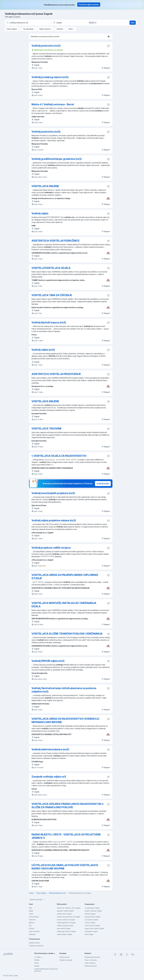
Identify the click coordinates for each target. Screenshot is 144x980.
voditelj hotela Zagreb (64, 914)
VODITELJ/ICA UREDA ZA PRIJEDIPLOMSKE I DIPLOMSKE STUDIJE (65, 577)
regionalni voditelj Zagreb (65, 911)
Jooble (16, 976)
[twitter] (127, 954)
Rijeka (31, 911)
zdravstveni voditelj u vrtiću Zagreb (69, 908)
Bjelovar (32, 923)
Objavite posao (64, 957)
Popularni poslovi (34, 943)
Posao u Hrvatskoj (91, 960)
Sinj (30, 926)
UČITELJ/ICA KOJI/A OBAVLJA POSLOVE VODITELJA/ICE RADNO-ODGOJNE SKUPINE (65, 867)
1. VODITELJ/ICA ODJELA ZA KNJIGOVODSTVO (59, 456)
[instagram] (121, 954)
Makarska (32, 934)
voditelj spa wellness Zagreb (66, 931)
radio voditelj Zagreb (64, 928)
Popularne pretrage (37, 899)
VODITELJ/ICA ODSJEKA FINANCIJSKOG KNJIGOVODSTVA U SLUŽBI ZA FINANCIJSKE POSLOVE (67, 806)
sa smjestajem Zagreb (92, 908)
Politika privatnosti (91, 966)
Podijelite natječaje (66, 960)
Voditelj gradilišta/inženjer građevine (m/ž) (57, 159)
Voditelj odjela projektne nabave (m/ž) (54, 520)
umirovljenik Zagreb (91, 931)
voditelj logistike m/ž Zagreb (66, 923)
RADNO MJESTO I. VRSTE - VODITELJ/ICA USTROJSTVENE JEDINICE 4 (66, 836)
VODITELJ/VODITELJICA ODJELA (51, 268)
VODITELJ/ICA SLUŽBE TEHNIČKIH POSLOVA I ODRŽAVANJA (67, 634)
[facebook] (115, 954)
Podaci (37, 963)
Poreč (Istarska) (34, 931)
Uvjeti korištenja (90, 963)
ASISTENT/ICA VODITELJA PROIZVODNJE (56, 374)
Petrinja (32, 928)
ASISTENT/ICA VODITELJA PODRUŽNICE (55, 241)
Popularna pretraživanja (92, 957)
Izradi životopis (103, 484)
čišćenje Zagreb (90, 914)
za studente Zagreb (91, 920)
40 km (93, 23)
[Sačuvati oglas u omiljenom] (108, 46)
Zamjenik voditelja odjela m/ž (49, 777)
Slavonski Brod (34, 917)
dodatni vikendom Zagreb (93, 911)
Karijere (37, 966)
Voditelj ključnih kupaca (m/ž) (49, 322)
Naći (133, 23)
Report (106, 68)
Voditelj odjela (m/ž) (43, 350)
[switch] (109, 36)
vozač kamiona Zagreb (92, 926)
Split (30, 908)
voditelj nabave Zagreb (64, 934)
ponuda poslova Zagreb (92, 917)
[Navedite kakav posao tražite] (28, 23)
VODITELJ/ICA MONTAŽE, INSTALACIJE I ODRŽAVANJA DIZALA (64, 605)
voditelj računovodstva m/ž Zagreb (68, 917)
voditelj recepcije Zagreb (65, 926)
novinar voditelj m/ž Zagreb (66, 920)
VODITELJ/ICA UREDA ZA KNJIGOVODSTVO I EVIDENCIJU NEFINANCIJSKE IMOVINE (65, 720)
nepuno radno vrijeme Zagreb (94, 928)
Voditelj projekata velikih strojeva (51, 548)
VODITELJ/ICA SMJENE (45, 186)
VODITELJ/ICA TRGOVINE (47, 429)
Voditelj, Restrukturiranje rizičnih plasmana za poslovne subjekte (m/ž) (64, 690)
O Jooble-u (38, 957)
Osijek (31, 914)
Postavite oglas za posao (89, 5)
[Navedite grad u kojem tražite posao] (75, 23)
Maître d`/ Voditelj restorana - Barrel (53, 104)
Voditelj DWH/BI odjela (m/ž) (48, 661)
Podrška (37, 960)
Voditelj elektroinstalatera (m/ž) (50, 749)
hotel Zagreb (89, 934)
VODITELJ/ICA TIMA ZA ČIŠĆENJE (52, 295)
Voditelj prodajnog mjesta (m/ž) (50, 77)
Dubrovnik (32, 920)
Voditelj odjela (40, 213)
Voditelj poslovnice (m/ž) (46, 46)
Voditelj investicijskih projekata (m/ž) (53, 493)
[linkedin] (133, 954)
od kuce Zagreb (90, 923)
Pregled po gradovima (36, 946)
